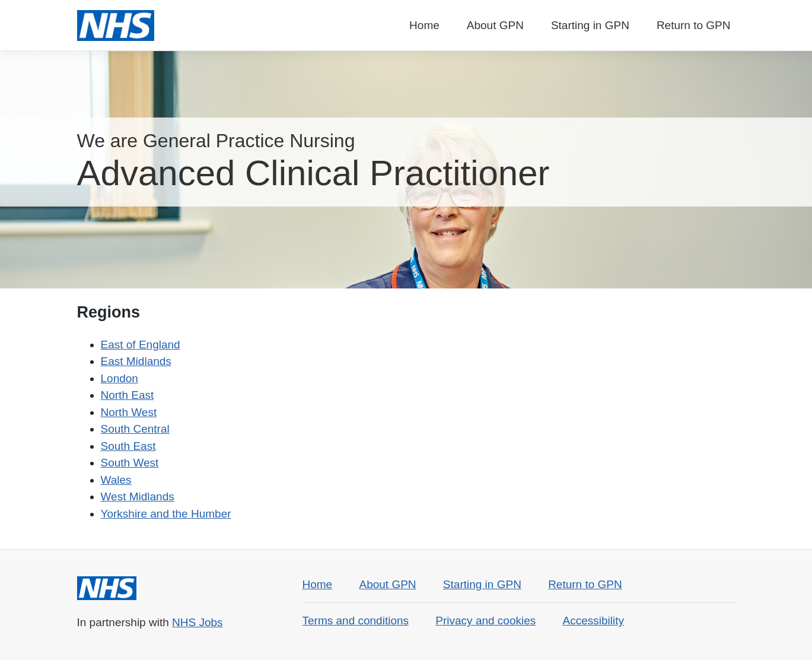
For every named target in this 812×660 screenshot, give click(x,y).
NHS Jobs (198, 622)
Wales (116, 480)
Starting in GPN (590, 25)
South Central (135, 429)
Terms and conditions (356, 621)
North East (128, 395)
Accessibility (593, 621)
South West (130, 463)
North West (129, 412)
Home (424, 25)
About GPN (495, 25)
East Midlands (136, 361)
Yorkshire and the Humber (166, 514)
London (120, 378)
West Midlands (138, 496)
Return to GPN (694, 25)
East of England (141, 345)
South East (128, 446)
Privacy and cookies (485, 621)
